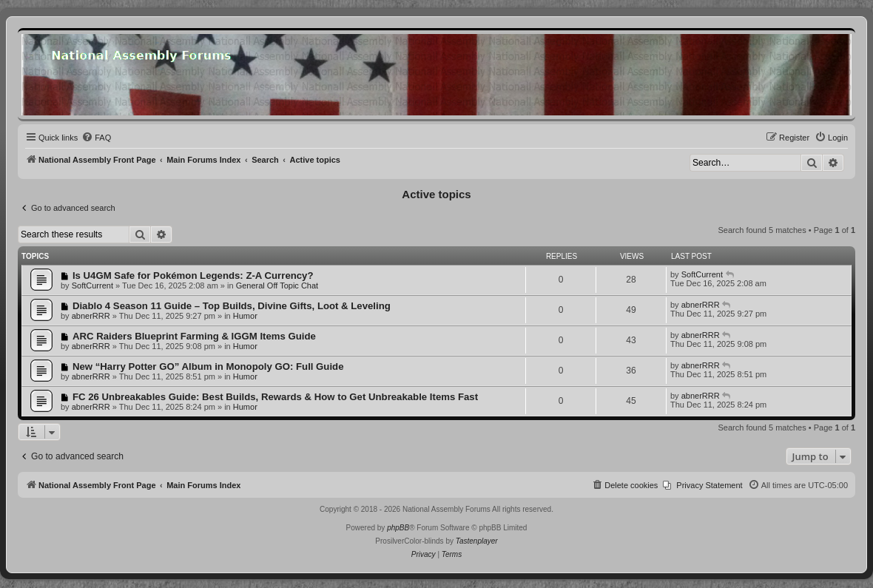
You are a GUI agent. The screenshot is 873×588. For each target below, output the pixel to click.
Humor (245, 316)
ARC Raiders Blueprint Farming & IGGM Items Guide (194, 336)
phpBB (398, 528)
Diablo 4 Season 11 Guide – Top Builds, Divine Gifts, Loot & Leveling (232, 306)
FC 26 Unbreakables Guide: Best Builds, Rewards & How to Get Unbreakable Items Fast (275, 397)
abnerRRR (91, 316)
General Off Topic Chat (277, 285)
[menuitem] (96, 138)
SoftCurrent (92, 285)
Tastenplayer (477, 541)
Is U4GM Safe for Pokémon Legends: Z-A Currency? (193, 276)
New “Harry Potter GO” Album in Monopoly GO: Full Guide (208, 366)
